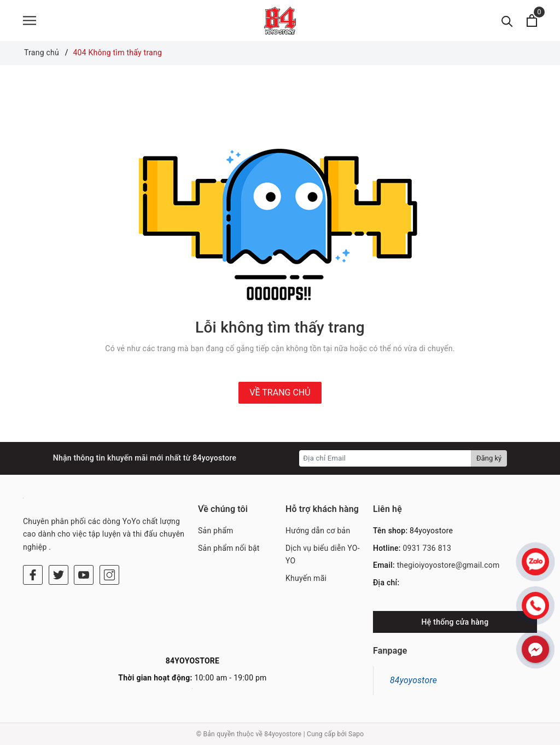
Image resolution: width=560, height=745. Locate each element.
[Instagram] (109, 575)
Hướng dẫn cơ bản (318, 531)
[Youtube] (84, 575)
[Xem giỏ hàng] (532, 21)
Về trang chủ (280, 392)
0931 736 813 (427, 548)
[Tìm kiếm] (507, 21)
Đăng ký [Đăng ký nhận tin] (489, 458)
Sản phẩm (216, 531)
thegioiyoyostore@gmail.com (448, 565)
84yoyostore (413, 680)
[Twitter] (59, 575)
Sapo (356, 734)
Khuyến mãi (306, 578)
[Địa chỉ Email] (385, 458)
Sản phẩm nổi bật (229, 548)
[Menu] (30, 21)
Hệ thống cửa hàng (455, 622)
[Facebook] (33, 575)
